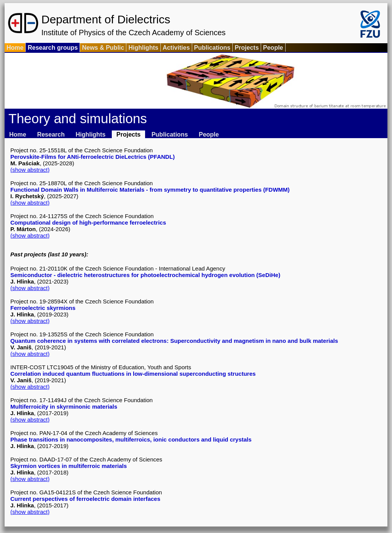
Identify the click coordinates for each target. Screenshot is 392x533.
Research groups (53, 48)
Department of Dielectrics (106, 19)
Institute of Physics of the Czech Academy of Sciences (133, 33)
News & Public (103, 48)
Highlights (143, 48)
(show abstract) (30, 170)
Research (51, 134)
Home (15, 48)
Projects (247, 48)
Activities (176, 48)
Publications (212, 48)
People (273, 48)
